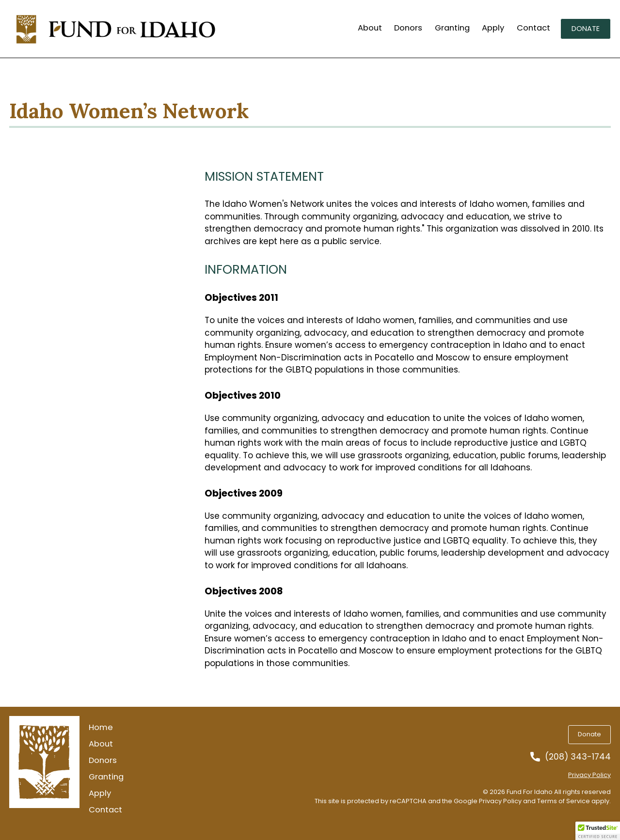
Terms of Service (564, 801)
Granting (452, 28)
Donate (586, 29)
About (370, 28)
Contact (533, 28)
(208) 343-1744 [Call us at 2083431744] (578, 757)
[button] (598, 831)
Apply (493, 28)
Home (101, 728)
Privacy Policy (589, 775)
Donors (408, 28)
